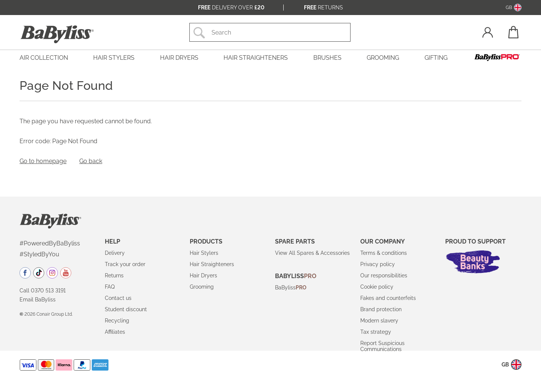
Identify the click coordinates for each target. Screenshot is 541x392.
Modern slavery (379, 321)
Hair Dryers (203, 275)
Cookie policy (377, 287)
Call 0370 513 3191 (43, 291)
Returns (323, 8)
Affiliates (115, 332)
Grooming (202, 287)
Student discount (126, 309)
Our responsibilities (384, 275)
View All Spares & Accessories (312, 253)
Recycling (117, 321)
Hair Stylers (204, 253)
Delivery (115, 253)
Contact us (118, 298)
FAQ (110, 287)
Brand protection (381, 309)
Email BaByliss (38, 300)
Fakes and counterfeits (388, 298)
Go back (91, 161)
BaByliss (291, 288)
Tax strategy (376, 332)
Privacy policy (378, 264)
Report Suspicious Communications (382, 346)
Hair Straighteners (212, 264)
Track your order (125, 264)
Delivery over (231, 8)
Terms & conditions (384, 253)
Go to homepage (43, 161)
